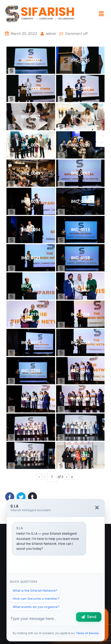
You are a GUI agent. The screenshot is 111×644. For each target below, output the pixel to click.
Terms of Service (87, 633)
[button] (101, 14)
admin (51, 34)
